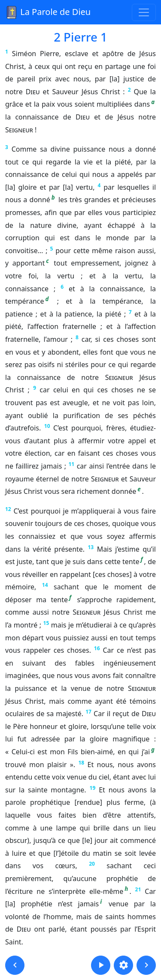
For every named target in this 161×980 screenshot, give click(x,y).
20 (92, 864)
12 (8, 509)
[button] (15, 965)
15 (46, 623)
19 (93, 788)
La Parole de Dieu (48, 12)
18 (81, 763)
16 (97, 648)
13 (91, 547)
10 (47, 426)
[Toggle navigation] (144, 12)
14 (45, 585)
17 (88, 712)
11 (71, 464)
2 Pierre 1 (80, 37)
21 (138, 889)
